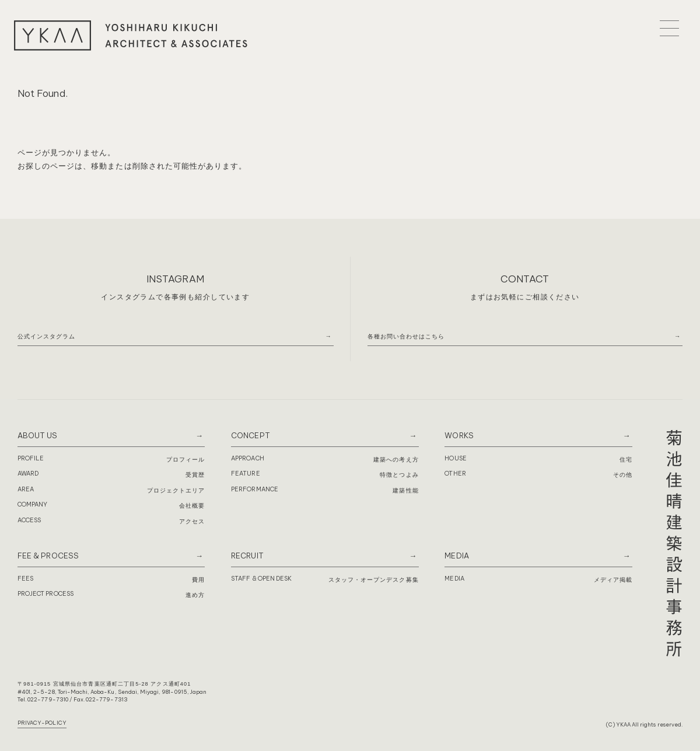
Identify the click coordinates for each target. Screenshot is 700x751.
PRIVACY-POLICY (42, 723)
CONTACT (525, 279)
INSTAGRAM (175, 279)
